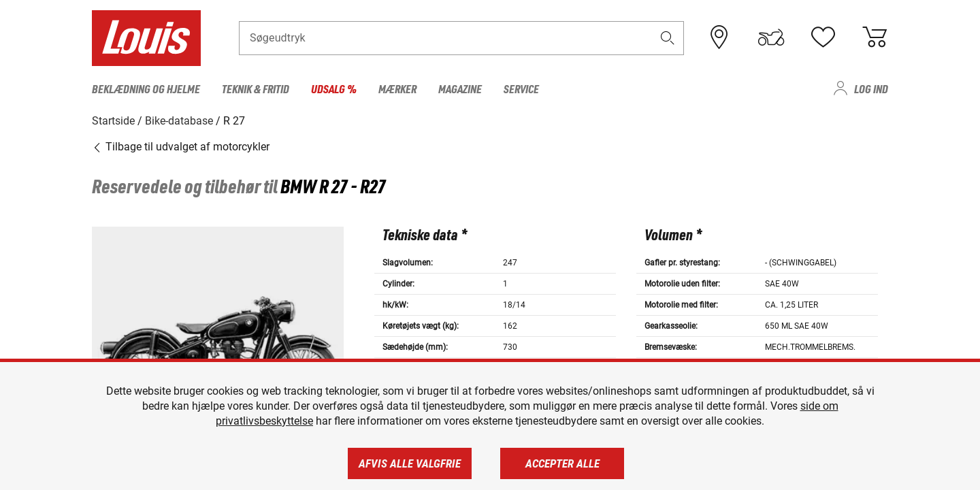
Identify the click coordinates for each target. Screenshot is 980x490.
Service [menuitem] (521, 88)
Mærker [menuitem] (397, 88)
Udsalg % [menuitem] (334, 88)
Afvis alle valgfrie (410, 463)
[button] (668, 38)
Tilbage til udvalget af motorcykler (181, 146)
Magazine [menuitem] (460, 88)
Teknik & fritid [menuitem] (256, 88)
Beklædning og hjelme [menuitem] (146, 88)
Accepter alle (562, 463)
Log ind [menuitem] (871, 88)
